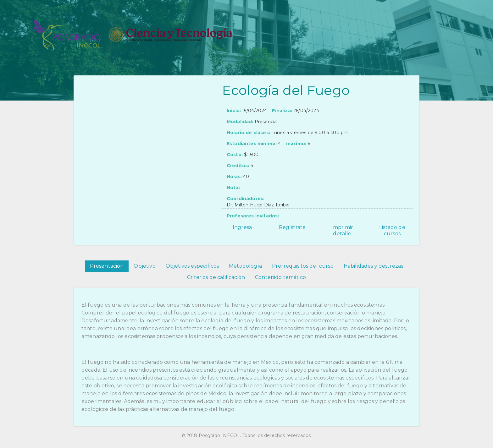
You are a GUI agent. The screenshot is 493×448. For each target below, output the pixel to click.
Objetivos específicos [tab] (192, 266)
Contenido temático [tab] (280, 277)
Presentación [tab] (107, 266)
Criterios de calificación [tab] (216, 277)
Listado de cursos (392, 230)
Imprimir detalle (342, 230)
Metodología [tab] (245, 266)
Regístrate (292, 227)
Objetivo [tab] (144, 266)
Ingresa (242, 227)
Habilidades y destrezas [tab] (374, 266)
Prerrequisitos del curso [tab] (303, 266)
